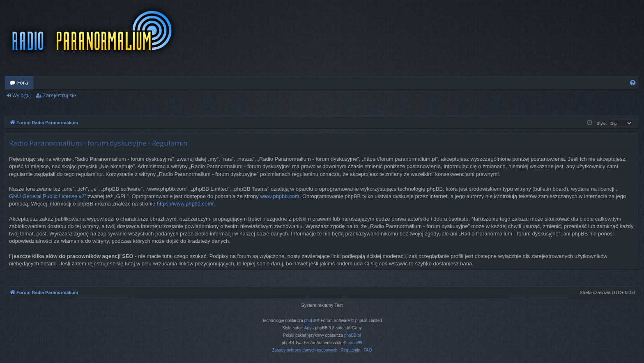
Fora (23, 82)
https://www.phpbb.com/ (185, 204)
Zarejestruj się (59, 95)
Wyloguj (22, 95)
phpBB (310, 321)
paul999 (355, 343)
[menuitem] (633, 83)
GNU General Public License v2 (47, 196)
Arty (308, 328)
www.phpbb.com (279, 196)
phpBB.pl (353, 335)
